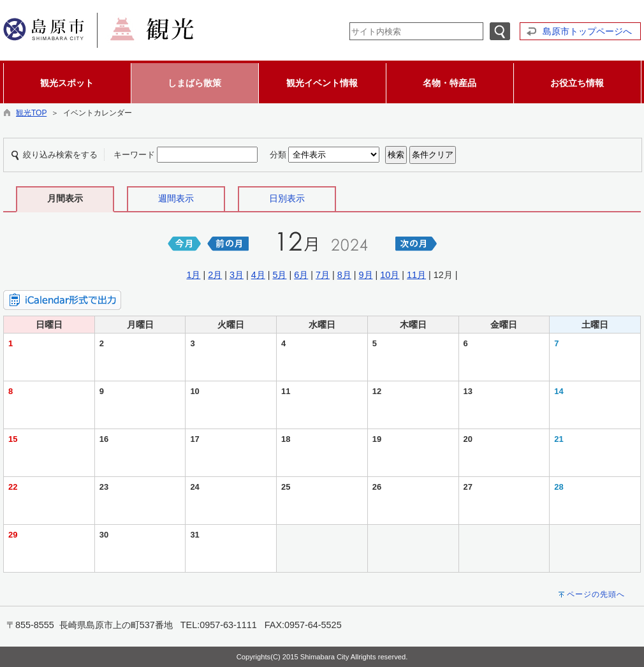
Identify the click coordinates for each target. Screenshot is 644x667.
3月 (237, 275)
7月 (323, 275)
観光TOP (31, 113)
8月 (344, 275)
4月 (258, 275)
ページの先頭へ (596, 594)
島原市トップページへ (587, 31)
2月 (215, 275)
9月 (366, 275)
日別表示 (287, 198)
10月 (390, 275)
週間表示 (176, 198)
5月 (279, 275)
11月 (416, 275)
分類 (278, 155)
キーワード (134, 155)
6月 (301, 275)
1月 (193, 275)
